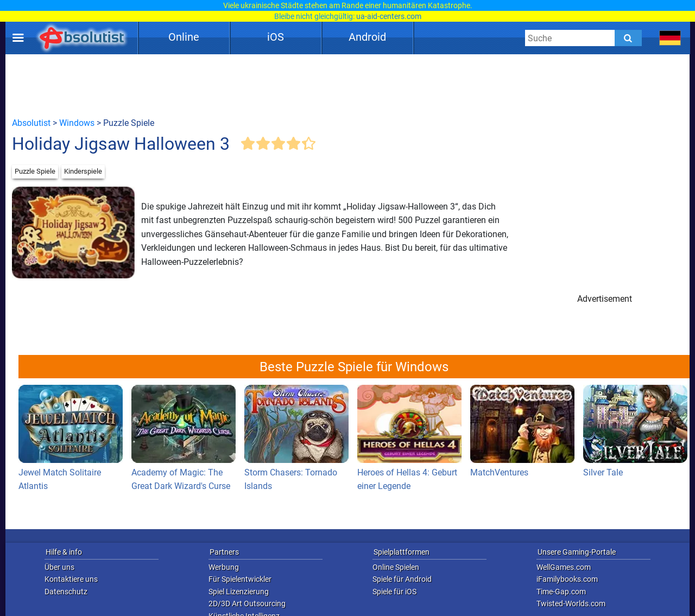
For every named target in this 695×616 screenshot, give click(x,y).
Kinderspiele (83, 171)
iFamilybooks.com (567, 579)
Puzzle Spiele (35, 171)
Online (184, 37)
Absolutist (31, 123)
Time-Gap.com (561, 592)
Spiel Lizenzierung (239, 592)
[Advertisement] (347, 85)
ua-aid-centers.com (389, 16)
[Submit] (628, 38)
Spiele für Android (402, 579)
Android (367, 37)
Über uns (59, 567)
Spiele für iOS (394, 592)
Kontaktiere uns (71, 579)
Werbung (224, 567)
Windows (77, 123)
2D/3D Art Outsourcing (247, 604)
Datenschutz (66, 592)
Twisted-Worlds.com (571, 604)
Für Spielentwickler (240, 579)
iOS (276, 37)
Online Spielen (396, 567)
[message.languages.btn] (670, 38)
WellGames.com (564, 567)
